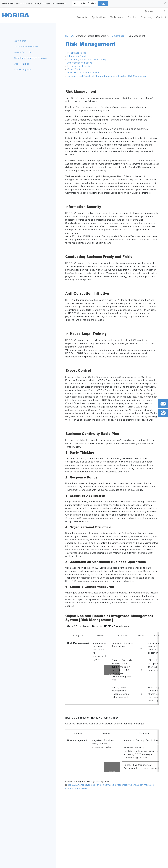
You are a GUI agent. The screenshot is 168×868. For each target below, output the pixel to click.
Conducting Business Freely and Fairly (87, 60)
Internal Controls (22, 53)
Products (82, 18)
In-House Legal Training (79, 66)
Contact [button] (161, 18)
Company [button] (146, 18)
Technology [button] (117, 18)
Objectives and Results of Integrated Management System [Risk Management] (107, 76)
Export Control (75, 70)
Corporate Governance (26, 47)
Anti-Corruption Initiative (80, 63)
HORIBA (69, 36)
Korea (151, 12)
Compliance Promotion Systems (30, 58)
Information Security (78, 56)
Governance (20, 41)
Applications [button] (99, 18)
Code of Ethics (22, 64)
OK (103, 4)
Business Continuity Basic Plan (83, 73)
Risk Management (23, 70)
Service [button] (132, 18)
